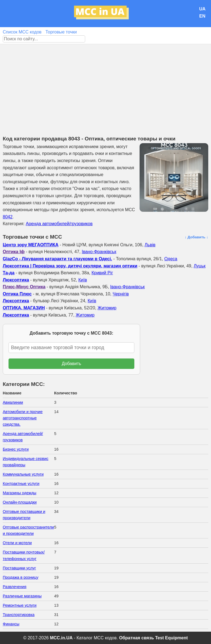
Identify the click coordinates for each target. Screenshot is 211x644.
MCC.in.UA (61, 638)
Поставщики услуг (19, 568)
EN (202, 16)
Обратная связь (136, 638)
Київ (83, 280)
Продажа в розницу (21, 577)
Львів (150, 245)
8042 (8, 217)
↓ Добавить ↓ (196, 237)
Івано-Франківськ (99, 252)
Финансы (11, 624)
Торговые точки (61, 32)
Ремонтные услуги (20, 605)
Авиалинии (13, 402)
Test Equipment (172, 638)
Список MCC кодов (22, 32)
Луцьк (200, 266)
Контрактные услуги (21, 484)
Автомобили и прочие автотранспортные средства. (23, 418)
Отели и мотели (17, 543)
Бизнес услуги (16, 449)
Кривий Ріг (102, 273)
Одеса (171, 259)
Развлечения (15, 587)
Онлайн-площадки (20, 502)
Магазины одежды (20, 493)
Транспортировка (19, 615)
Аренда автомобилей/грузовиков (59, 224)
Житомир (107, 308)
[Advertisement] (105, 85)
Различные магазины (22, 596)
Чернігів (121, 294)
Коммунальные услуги (23, 474)
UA (202, 9)
